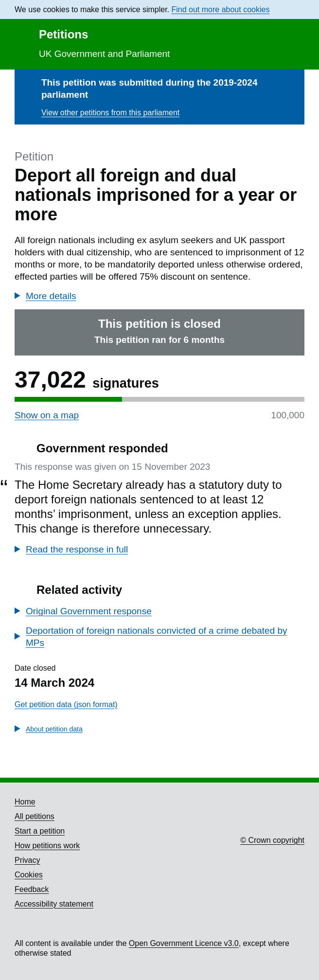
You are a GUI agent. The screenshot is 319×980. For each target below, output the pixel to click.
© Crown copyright (272, 840)
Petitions (63, 34)
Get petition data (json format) (66, 704)
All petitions (35, 816)
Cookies (29, 875)
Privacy (27, 860)
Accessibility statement (54, 904)
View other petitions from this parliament (110, 113)
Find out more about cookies (221, 9)
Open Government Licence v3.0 (184, 943)
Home (25, 802)
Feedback (32, 889)
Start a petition (40, 831)
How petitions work (47, 846)
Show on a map (47, 415)
